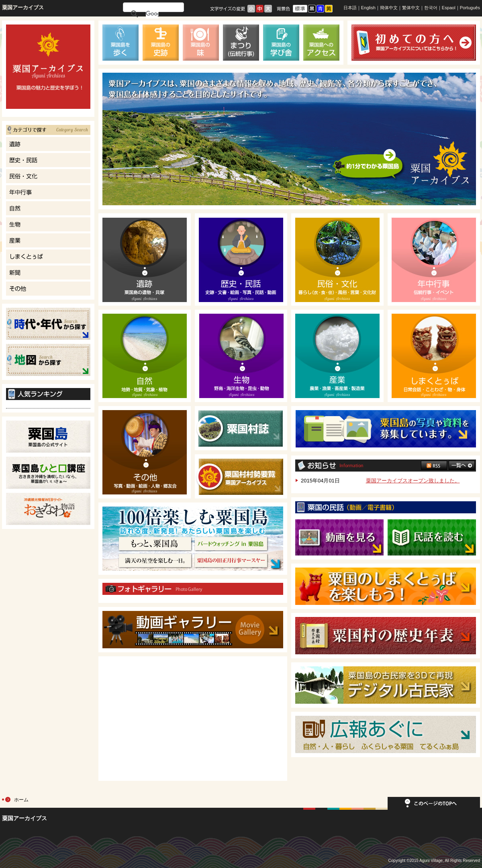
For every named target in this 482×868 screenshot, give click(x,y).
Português (470, 8)
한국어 (431, 8)
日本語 (350, 8)
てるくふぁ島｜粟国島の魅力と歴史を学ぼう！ (48, 67)
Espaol (449, 8)
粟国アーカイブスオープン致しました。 (413, 481)
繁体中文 (411, 8)
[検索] (152, 14)
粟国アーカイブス (23, 7)
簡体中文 (389, 8)
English (368, 8)
